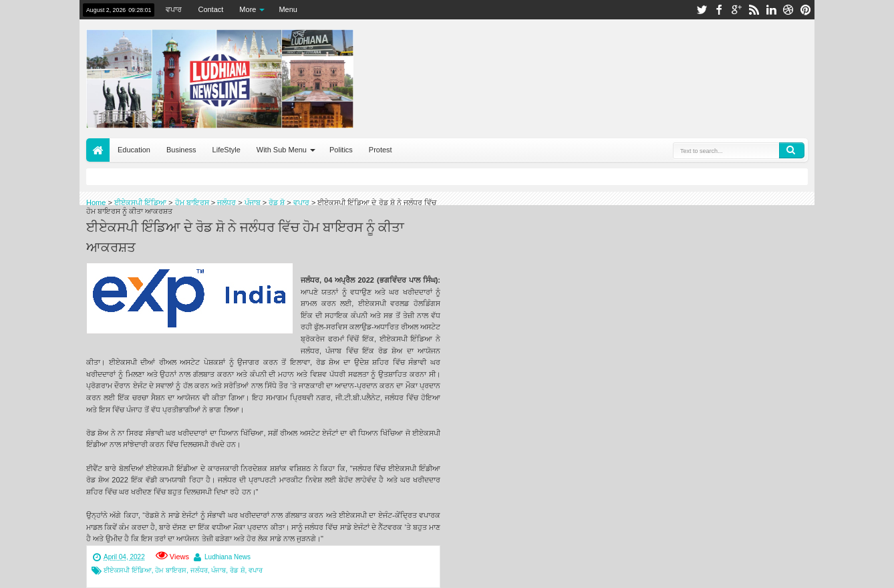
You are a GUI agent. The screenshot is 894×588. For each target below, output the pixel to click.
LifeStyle (227, 150)
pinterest (806, 10)
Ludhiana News (228, 557)
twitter (702, 10)
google (736, 10)
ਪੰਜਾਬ (218, 570)
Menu (288, 9)
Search (792, 150)
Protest (381, 150)
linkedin (771, 10)
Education (134, 150)
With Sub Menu (282, 150)
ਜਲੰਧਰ (199, 570)
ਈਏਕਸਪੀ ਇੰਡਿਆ (128, 570)
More (248, 9)
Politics (341, 150)
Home (98, 150)
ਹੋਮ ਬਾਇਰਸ (171, 570)
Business (181, 150)
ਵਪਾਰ (174, 9)
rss (754, 10)
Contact (210, 9)
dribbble (788, 10)
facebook (719, 10)
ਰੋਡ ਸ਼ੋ (238, 570)
